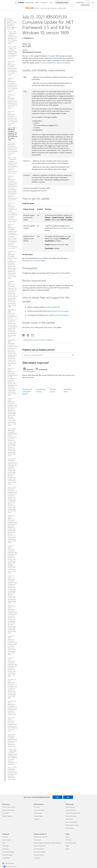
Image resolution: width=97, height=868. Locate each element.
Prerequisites (44, 63)
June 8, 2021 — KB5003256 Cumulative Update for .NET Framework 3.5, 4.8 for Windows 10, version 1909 (13, 149)
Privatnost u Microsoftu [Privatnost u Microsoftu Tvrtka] (71, 843)
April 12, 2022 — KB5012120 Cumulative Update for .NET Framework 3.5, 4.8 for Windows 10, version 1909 (13, 53)
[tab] (29, 369)
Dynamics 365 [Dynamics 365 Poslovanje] (5, 846)
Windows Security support (60, 311)
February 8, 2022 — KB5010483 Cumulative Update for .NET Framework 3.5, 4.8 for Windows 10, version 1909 (13, 68)
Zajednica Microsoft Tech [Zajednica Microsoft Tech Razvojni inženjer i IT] (40, 846)
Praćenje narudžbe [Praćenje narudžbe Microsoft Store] (38, 816)
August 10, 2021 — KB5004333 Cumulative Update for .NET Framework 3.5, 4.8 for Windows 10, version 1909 (13, 118)
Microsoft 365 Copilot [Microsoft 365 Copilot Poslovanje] (7, 855)
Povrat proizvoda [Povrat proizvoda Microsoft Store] (38, 813)
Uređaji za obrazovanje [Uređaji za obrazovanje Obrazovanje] (71, 810)
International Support (61, 315)
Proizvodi (44, 2)
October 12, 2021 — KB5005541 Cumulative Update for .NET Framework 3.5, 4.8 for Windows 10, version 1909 (13, 102)
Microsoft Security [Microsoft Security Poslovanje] (6, 840)
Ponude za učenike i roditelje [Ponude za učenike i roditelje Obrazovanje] (72, 825)
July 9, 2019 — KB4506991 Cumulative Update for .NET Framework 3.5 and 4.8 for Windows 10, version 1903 (12, 740)
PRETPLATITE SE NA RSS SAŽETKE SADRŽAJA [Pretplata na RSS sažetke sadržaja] (39, 340)
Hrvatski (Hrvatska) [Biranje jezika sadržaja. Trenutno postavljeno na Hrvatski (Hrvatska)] (9, 863)
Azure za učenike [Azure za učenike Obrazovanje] (69, 828)
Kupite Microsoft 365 (62, 2)
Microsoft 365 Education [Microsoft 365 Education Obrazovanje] (71, 816)
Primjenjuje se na (29, 38)
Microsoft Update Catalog (65, 228)
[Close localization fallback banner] (93, 8)
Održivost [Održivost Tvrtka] (68, 849)
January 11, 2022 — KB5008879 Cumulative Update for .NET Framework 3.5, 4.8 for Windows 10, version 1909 (13, 85)
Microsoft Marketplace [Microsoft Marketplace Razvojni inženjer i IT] (39, 849)
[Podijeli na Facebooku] (24, 335)
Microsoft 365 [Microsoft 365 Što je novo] (5, 813)
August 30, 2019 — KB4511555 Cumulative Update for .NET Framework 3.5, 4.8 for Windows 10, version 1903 (13, 725)
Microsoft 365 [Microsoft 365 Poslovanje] (5, 849)
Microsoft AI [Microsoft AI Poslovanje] (5, 837)
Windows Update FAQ (53, 307)
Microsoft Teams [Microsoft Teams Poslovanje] (6, 858)
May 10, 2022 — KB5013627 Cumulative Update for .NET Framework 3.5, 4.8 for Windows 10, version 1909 (13, 38)
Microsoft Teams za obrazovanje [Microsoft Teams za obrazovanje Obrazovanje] (73, 813)
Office (37, 2)
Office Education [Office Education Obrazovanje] (69, 819)
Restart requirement (58, 63)
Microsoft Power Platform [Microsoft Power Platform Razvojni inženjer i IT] (40, 852)
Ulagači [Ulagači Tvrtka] (67, 846)
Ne (68, 797)
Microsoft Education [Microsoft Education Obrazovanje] (70, 807)
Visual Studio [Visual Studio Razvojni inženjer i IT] (37, 858)
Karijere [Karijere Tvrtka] (67, 837)
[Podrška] (21, 3)
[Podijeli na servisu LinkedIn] (27, 335)
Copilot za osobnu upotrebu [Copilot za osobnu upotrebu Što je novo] (9, 810)
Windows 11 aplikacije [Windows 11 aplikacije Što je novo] (7, 816)
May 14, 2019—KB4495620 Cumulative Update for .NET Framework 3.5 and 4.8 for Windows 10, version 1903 (13, 773)
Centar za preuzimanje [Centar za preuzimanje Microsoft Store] (39, 810)
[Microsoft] (9, 3)
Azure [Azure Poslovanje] (4, 843)
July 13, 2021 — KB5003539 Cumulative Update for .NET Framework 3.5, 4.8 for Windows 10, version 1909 (13, 134)
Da (57, 797)
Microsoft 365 (29, 2)
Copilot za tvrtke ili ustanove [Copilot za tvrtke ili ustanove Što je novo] (9, 807)
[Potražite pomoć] (88, 2)
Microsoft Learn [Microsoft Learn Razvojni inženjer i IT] (37, 840)
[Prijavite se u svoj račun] (92, 3)
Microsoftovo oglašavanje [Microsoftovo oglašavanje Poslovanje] (8, 852)
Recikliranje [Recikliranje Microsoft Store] (37, 819)
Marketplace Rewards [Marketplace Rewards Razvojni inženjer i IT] (39, 855)
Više (51, 2)
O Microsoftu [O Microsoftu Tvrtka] (68, 840)
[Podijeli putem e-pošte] (32, 335)
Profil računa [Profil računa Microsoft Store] (37, 807)
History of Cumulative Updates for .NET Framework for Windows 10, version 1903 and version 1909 (12, 24)
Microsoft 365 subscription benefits (27, 391)
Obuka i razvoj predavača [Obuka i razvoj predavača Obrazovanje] (71, 822)
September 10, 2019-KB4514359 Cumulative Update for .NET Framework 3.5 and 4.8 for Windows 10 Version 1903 (12, 708)
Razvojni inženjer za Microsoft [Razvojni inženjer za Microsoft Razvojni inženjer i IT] (41, 837)
